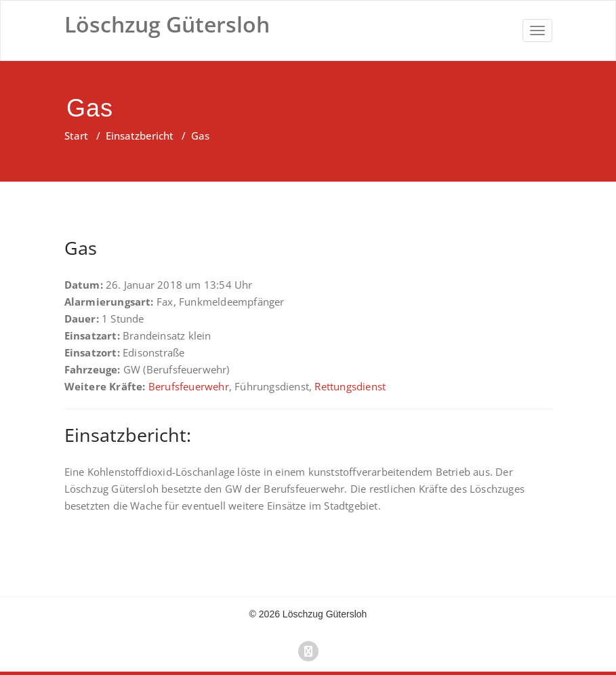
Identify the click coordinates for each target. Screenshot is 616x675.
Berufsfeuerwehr (189, 386)
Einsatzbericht (140, 136)
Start (76, 136)
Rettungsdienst (350, 386)
